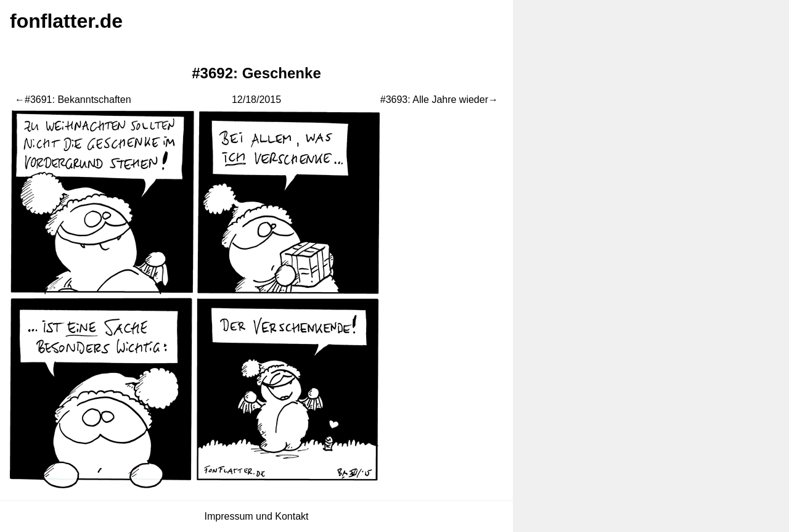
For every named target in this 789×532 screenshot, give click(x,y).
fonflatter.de (66, 21)
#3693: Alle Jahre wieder (434, 100)
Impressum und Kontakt (257, 516)
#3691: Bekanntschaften (78, 100)
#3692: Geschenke (256, 73)
